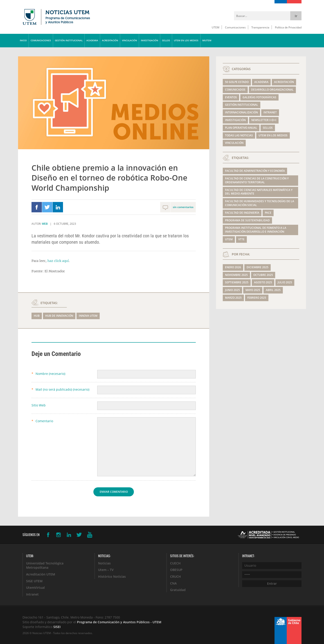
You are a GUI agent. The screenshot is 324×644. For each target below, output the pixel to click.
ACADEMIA (92, 40)
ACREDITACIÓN (110, 40)
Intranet (270, 112)
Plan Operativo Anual (241, 128)
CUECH (175, 563)
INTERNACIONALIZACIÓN (241, 112)
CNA (173, 583)
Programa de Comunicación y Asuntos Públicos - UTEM (119, 622)
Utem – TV (106, 570)
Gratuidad (178, 590)
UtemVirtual (35, 588)
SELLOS (166, 40)
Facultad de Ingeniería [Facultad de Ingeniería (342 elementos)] (242, 213)
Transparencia (260, 27)
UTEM (216, 27)
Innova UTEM (88, 316)
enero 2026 (233, 267)
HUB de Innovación (59, 316)
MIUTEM (207, 40)
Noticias (104, 563)
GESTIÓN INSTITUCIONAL (69, 40)
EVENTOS (231, 97)
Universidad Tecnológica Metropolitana (45, 565)
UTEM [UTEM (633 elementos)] (229, 239)
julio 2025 (285, 282)
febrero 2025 (257, 298)
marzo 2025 (233, 298)
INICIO (23, 40)
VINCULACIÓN (129, 40)
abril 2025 (273, 290)
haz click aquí (58, 261)
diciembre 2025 (258, 267)
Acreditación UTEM (41, 574)
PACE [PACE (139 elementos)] (268, 213)
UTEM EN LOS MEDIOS (186, 40)
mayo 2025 (253, 290)
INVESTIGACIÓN (150, 40)
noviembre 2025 (236, 275)
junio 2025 (232, 290)
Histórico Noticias (112, 576)
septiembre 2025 (237, 282)
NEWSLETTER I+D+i (264, 120)
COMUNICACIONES (41, 40)
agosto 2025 (263, 282)
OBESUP (176, 570)
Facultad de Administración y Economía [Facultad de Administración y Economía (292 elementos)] (255, 171)
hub (37, 316)
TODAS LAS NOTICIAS (239, 135)
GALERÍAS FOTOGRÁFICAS (259, 97)
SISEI (57, 627)
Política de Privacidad (288, 27)
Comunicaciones (235, 27)
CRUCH (175, 576)
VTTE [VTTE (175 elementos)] (241, 239)
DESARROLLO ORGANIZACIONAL (272, 90)
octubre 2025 (263, 275)
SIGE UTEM (34, 581)
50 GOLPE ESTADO (237, 82)
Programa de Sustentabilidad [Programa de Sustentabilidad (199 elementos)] (247, 220)
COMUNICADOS (235, 90)
